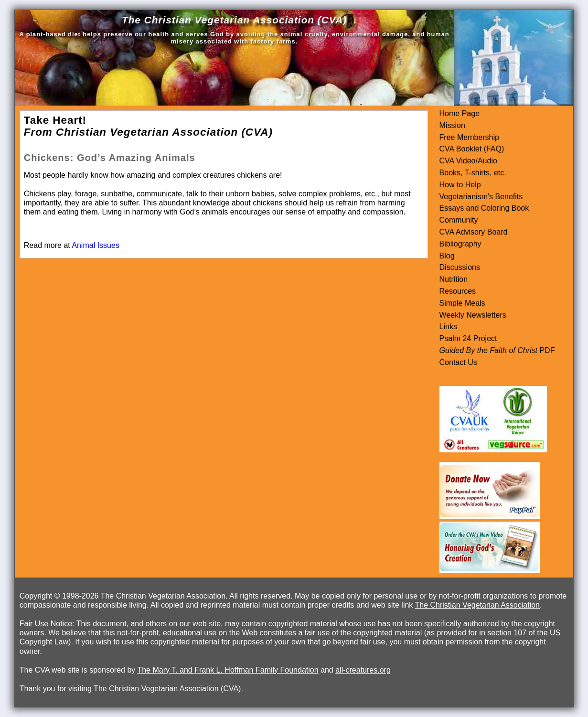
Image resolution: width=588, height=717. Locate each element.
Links (448, 326)
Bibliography (460, 244)
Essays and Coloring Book (484, 208)
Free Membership (469, 137)
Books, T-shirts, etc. (473, 173)
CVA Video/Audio (468, 161)
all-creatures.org (363, 670)
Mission (452, 125)
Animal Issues (96, 245)
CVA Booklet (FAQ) (472, 149)
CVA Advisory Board (474, 232)
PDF (546, 350)
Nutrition (454, 279)
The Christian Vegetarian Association (477, 605)
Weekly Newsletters (473, 315)
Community (459, 220)
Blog (447, 256)
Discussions (460, 267)
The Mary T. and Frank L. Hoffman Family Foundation (228, 670)
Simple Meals (462, 303)
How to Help (460, 185)
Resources (458, 291)
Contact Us (458, 362)
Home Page (460, 113)
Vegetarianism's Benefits (481, 197)
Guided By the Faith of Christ (488, 350)
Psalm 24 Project (468, 338)
